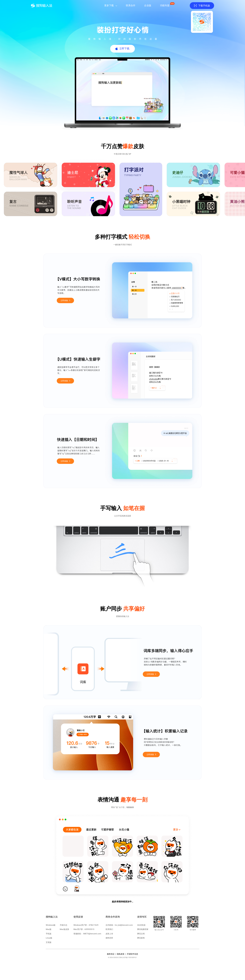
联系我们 (109, 929)
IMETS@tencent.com (92, 934)
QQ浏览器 (141, 925)
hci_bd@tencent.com (124, 925)
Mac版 (49, 929)
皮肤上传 (109, 934)
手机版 (49, 934)
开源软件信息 (132, 954)
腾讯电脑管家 (143, 929)
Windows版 (51, 925)
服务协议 (111, 954)
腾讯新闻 (141, 938)
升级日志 (64, 925)
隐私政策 (121, 954)
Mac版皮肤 (64, 929)
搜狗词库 (109, 938)
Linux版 (49, 938)
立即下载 (124, 49)
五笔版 (49, 942)
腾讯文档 (141, 934)
